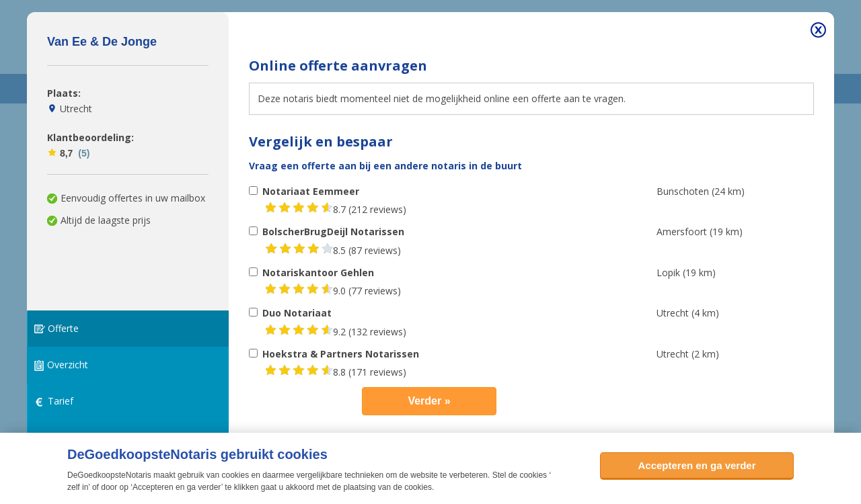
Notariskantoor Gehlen (318, 272)
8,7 (68, 153)
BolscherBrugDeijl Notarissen (333, 232)
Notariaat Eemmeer (311, 191)
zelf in (78, 487)
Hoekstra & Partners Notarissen (341, 354)
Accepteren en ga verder (697, 465)
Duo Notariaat (297, 313)
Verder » (429, 401)
